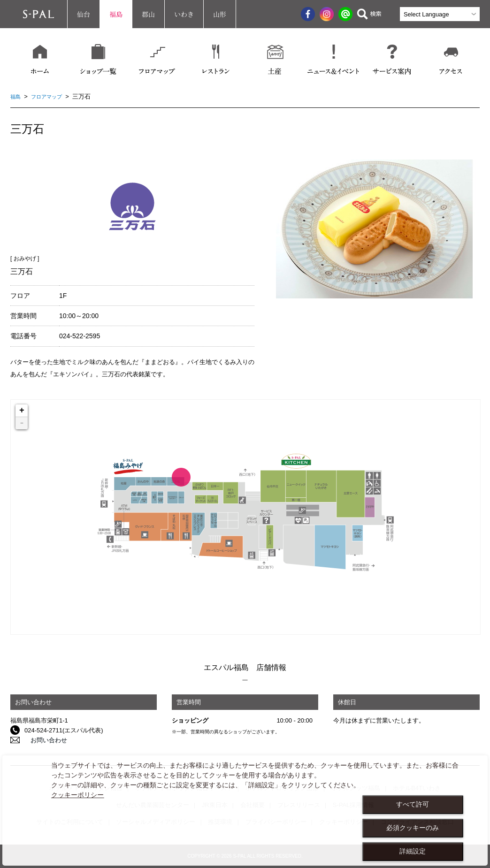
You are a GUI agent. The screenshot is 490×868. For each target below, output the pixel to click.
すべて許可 (413, 804)
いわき (184, 14)
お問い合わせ (43, 740)
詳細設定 (413, 851)
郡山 (148, 14)
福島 (116, 14)
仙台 (84, 14)
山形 (220, 14)
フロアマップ (51, 96)
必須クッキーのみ (413, 828)
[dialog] (245, 811)
